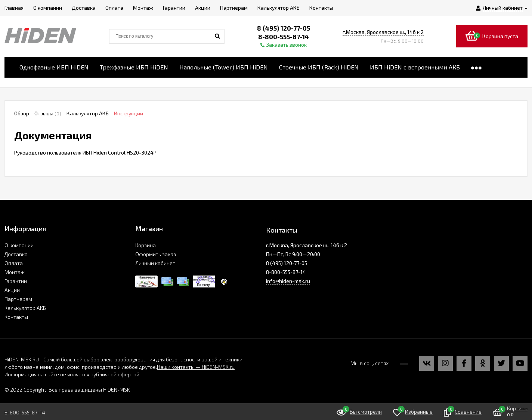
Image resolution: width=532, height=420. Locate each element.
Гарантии (16, 281)
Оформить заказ (156, 254)
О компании (19, 245)
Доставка (16, 254)
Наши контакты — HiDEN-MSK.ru (196, 367)
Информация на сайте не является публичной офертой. (72, 374)
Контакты (16, 317)
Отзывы (44, 113)
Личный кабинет (155, 263)
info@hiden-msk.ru (288, 281)
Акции (12, 290)
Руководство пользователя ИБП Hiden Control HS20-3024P (85, 153)
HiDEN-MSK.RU (22, 359)
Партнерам (18, 299)
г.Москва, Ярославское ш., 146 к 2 (383, 32)
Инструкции (129, 113)
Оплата (14, 263)
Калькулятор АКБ (88, 113)
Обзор (22, 113)
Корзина (146, 245)
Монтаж (15, 272)
